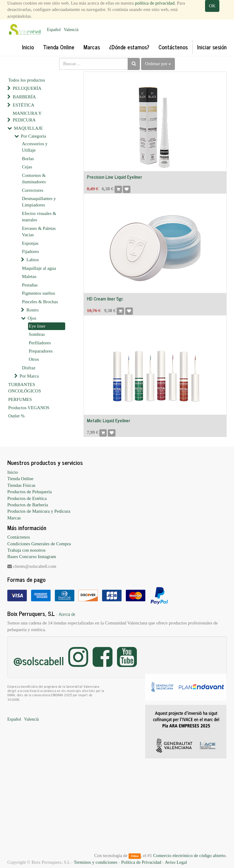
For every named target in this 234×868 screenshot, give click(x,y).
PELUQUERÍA (27, 88)
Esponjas (30, 243)
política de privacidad (155, 3)
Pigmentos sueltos (39, 293)
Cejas (27, 167)
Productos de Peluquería (30, 492)
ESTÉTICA (24, 105)
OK (212, 6)
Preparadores (41, 351)
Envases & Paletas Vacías (39, 232)
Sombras (37, 334)
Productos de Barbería (28, 505)
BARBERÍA (24, 97)
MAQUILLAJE (28, 128)
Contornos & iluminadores (34, 179)
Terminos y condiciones (96, 862)
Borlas (28, 159)
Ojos (32, 318)
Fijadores (30, 251)
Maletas (29, 276)
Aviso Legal (176, 862)
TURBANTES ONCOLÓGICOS (25, 388)
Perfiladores (40, 343)
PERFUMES (20, 399)
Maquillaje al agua (39, 268)
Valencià (71, 30)
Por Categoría (33, 136)
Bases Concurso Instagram (32, 557)
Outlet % (16, 416)
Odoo (135, 856)
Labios (33, 260)
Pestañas (30, 285)
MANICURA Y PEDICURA (27, 116)
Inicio (13, 472)
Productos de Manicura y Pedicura (39, 511)
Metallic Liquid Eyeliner (108, 420)
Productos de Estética (27, 498)
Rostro (33, 310)
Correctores (33, 190)
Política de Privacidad (141, 862)
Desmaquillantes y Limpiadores (39, 202)
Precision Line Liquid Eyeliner (114, 177)
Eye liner (37, 326)
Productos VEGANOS (29, 408)
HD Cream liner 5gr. (105, 299)
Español (54, 30)
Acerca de (67, 614)
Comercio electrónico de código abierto (189, 856)
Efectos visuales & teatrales (39, 217)
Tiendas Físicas (21, 485)
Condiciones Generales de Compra (39, 544)
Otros (34, 359)
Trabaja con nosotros (26, 550)
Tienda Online (20, 479)
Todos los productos (27, 80)
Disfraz (29, 368)
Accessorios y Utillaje (35, 147)
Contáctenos (19, 537)
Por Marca (29, 376)
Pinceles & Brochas (40, 302)
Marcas (14, 518)
